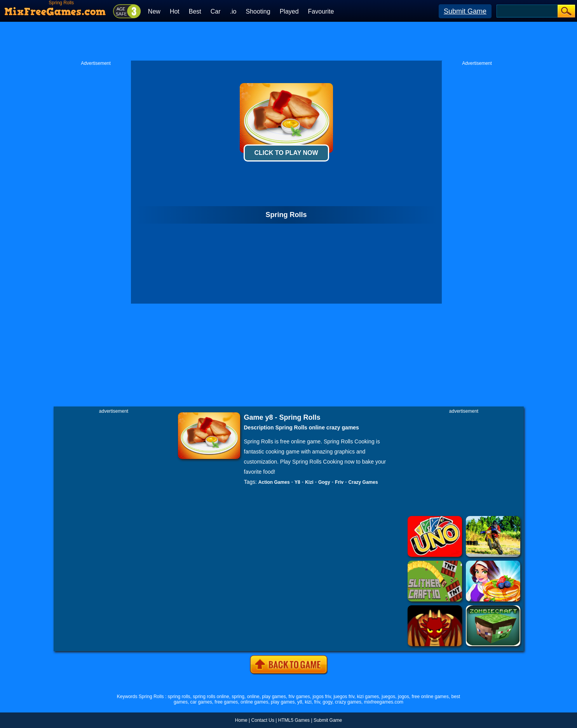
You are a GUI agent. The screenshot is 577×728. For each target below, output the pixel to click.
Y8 (297, 482)
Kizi (309, 482)
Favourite (321, 11)
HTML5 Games (294, 720)
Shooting (258, 11)
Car (216, 11)
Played (289, 11)
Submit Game (465, 11)
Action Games (274, 482)
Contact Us (263, 720)
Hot (175, 11)
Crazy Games (363, 482)
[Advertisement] (289, 41)
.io (233, 11)
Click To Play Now (286, 153)
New (154, 11)
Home (241, 720)
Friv (339, 482)
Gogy (324, 482)
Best (195, 11)
